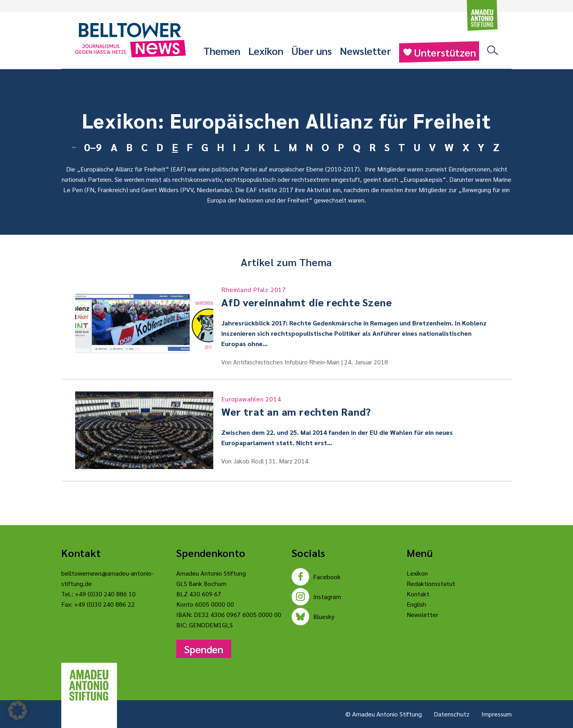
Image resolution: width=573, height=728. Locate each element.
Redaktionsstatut (431, 583)
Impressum (497, 714)
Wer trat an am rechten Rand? (360, 406)
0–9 (93, 147)
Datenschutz (452, 714)
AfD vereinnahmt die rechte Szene (360, 297)
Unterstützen (439, 52)
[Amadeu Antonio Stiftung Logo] (89, 685)
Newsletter (365, 51)
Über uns (312, 51)
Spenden (204, 649)
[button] (18, 710)
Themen (222, 51)
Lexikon (266, 51)
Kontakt (418, 594)
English (416, 604)
